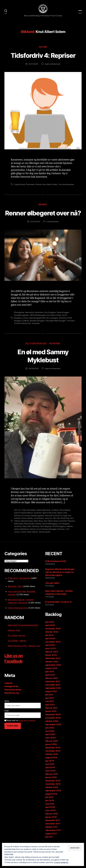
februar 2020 (52, 749)
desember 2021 (53, 689)
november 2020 (53, 726)
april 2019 (50, 775)
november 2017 (53, 832)
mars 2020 (51, 746)
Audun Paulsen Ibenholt (23, 521)
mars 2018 (50, 818)
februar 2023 (52, 660)
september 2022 (53, 673)
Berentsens (40, 321)
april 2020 (50, 742)
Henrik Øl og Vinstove (54, 524)
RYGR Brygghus (68, 534)
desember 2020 (53, 722)
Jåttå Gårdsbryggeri (38, 324)
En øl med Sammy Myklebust (43, 364)
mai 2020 (50, 739)
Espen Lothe (63, 521)
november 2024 (53, 636)
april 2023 (50, 653)
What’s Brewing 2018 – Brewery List (24, 654)
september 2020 (53, 732)
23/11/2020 (33, 65)
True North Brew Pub (27, 332)
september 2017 (53, 838)
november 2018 (53, 792)
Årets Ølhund (66, 519)
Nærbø (47, 532)
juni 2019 (50, 769)
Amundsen (31, 519)
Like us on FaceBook (15, 666)
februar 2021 (51, 716)
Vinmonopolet (49, 540)
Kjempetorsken (27, 529)
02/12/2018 (35, 230)
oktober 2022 (52, 670)
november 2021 (53, 693)
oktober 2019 (52, 762)
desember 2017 (53, 828)
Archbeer (55, 519)
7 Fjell (23, 519)
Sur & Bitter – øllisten (17, 649)
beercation (30, 321)
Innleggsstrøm (11, 694)
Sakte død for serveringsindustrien (23, 633)
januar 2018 (51, 825)
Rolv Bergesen (55, 534)
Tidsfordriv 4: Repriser (43, 56)
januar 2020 (51, 752)
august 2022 (51, 676)
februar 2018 (51, 822)
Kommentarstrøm (13, 698)
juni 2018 (50, 808)
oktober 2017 (52, 835)
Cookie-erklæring (61, 862)
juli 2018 (49, 805)
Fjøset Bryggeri (64, 321)
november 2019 (53, 759)
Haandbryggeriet (37, 524)
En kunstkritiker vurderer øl (58, 610)
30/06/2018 (33, 377)
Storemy (69, 537)
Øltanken (44, 534)
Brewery (43, 205)
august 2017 (51, 841)
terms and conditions (27, 728)
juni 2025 (50, 630)
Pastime (43, 48)
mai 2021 (50, 709)
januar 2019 (51, 785)
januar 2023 (51, 663)
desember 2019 (53, 756)
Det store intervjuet (36, 352)
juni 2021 (50, 706)
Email (6, 719)
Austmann (38, 521)
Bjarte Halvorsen (50, 521)
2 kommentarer (53, 230)
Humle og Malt (27, 527)
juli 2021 (49, 703)
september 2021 (53, 696)
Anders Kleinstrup (44, 519)
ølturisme (63, 327)
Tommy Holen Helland (33, 540)
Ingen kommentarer (53, 65)
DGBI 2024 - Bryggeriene (19, 586)
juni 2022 (50, 679)
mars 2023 (50, 656)
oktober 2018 (52, 795)
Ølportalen (35, 534)
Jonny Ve (49, 527)
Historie (39, 185)
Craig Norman (20, 185)
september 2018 (53, 799)
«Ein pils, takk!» (53, 591)
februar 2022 (52, 686)
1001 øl (17, 519)
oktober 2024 (52, 640)
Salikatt (26, 329)
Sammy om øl (42, 537)
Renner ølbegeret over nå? (43, 218)
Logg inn (9, 691)
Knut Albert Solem (51, 185)
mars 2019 (50, 779)
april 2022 (50, 683)
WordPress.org (12, 701)
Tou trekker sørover (17, 643)
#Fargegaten (19, 321)
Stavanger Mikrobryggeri (56, 329)
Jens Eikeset (39, 527)
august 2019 (51, 765)
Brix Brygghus (51, 321)
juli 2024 (49, 643)
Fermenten (30, 185)
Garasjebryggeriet (21, 324)
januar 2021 (51, 719)
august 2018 (51, 802)
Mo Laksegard (53, 327)
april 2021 (50, 713)
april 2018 (50, 815)
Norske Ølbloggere (58, 532)
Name (7, 709)
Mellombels (27, 532)
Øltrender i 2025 (15, 594)
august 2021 (51, 699)
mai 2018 (50, 812)
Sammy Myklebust (28, 537)
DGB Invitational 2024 (18, 616)
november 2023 (53, 650)
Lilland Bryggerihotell (37, 327)
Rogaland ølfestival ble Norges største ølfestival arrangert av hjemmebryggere (60, 580)
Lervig (25, 327)
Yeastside (41, 332)
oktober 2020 (52, 729)
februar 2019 (51, 782)
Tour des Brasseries (67, 185)
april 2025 (50, 633)
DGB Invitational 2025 (56, 569)
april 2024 (50, 646)
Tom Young (19, 540)
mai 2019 (50, 772)
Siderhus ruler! (14, 638)
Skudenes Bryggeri (37, 329)
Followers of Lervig (22, 524)
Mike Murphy (38, 532)
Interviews (55, 352)
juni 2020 (50, 736)
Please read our (20, 728)
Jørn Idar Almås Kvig (62, 527)
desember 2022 (53, 666)
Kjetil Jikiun (39, 529)
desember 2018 (53, 789)
